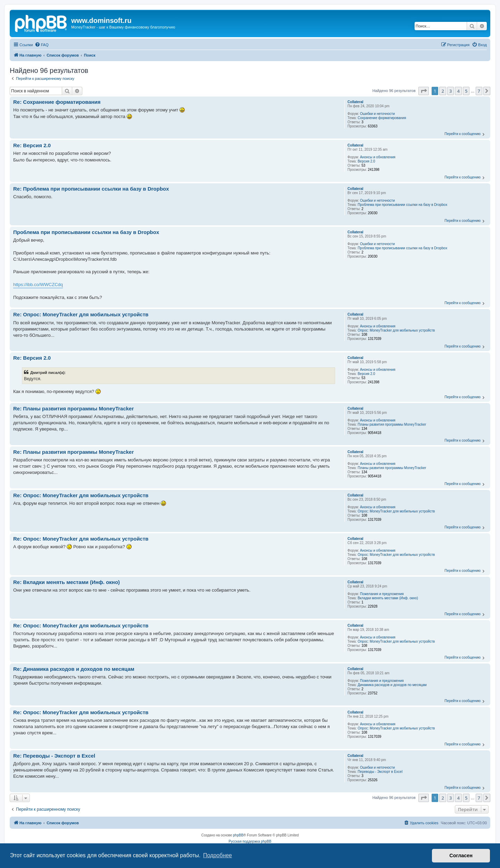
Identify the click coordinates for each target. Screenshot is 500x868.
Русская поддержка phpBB (250, 841)
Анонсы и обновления (378, 157)
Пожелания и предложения (382, 594)
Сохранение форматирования (382, 118)
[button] (424, 91)
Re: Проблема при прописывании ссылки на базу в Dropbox (91, 189)
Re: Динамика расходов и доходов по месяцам (74, 669)
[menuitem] (42, 45)
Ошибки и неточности (377, 114)
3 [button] (451, 91)
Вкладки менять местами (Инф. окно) (388, 598)
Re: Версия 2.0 (32, 145)
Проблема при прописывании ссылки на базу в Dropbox (402, 205)
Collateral (356, 102)
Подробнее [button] (218, 855)
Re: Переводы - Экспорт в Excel (54, 756)
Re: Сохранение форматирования (57, 102)
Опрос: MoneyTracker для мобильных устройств (396, 330)
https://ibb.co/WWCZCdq (38, 285)
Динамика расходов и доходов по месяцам (392, 685)
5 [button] (466, 91)
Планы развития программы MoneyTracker (392, 424)
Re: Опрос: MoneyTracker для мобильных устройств (81, 314)
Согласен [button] (461, 856)
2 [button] (443, 91)
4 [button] (458, 91)
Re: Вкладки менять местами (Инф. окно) (66, 582)
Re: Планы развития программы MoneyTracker (73, 408)
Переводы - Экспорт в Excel (380, 772)
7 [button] (479, 91)
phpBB (238, 835)
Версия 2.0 (366, 161)
